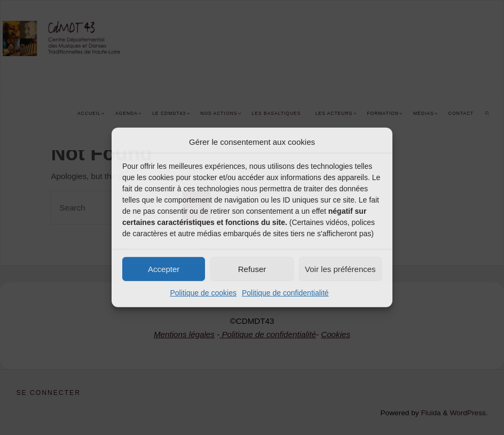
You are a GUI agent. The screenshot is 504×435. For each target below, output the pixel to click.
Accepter (164, 269)
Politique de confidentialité (285, 293)
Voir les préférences (340, 269)
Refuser (252, 269)
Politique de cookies (203, 293)
